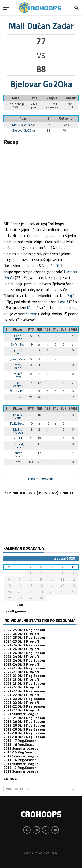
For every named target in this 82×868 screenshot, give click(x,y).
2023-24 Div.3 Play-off (22, 664)
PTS (31, 329)
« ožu (20, 605)
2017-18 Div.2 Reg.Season (24, 737)
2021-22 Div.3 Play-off (22, 710)
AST (47, 329)
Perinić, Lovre (18, 375)
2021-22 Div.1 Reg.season (24, 691)
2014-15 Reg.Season (20, 752)
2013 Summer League (21, 764)
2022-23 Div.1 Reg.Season (24, 668)
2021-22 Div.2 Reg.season (24, 699)
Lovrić (63, 302)
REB (39, 329)
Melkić (32, 308)
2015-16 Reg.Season (20, 744)
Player (18, 329)
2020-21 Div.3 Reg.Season (24, 718)
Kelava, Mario (18, 416)
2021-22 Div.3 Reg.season (24, 706)
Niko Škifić (51, 266)
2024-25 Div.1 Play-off (22, 634)
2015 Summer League (21, 748)
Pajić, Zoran (18, 424)
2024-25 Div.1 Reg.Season (24, 630)
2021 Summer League (21, 714)
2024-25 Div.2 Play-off (22, 641)
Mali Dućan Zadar (24, 125)
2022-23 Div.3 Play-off (22, 687)
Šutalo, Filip (18, 391)
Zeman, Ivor (18, 454)
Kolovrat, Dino (18, 446)
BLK (63, 329)
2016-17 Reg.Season (20, 741)
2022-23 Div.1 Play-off (22, 672)
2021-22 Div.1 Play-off (22, 695)
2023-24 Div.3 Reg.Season (24, 660)
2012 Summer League (21, 771)
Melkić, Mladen (18, 431)
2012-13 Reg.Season (20, 768)
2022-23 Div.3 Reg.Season (24, 683)
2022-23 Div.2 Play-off (22, 679)
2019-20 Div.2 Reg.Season (24, 725)
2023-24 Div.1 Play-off (22, 649)
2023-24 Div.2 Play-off (22, 656)
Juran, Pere (18, 359)
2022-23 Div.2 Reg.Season (24, 676)
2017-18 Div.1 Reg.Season (24, 733)
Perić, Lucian (18, 337)
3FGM (73, 329)
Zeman (31, 314)
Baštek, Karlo (18, 366)
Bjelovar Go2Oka (24, 130)
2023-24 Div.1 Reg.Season (24, 645)
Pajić (70, 296)
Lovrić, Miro (18, 438)
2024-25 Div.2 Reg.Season (24, 637)
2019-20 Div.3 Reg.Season (24, 729)
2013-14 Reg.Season (20, 760)
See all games (15, 611)
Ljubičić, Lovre (18, 352)
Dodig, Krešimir (18, 384)
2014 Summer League (21, 756)
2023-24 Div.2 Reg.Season (24, 653)
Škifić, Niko (18, 344)
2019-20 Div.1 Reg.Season (24, 721)
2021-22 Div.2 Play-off (22, 703)
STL (56, 329)
